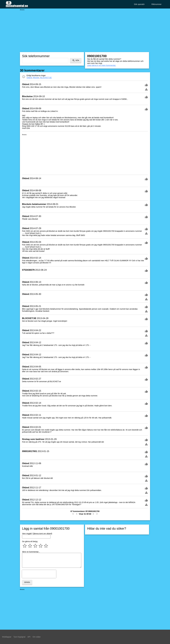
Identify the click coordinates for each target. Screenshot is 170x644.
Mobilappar (7, 637)
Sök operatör (139, 4)
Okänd (29, 78)
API (29, 637)
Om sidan (37, 637)
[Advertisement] (85, 29)
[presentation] (39, 574)
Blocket (36, 78)
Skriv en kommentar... (31, 552)
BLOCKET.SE (46, 78)
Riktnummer (157, 4)
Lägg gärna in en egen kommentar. (102, 65)
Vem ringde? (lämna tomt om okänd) (37, 534)
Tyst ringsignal (19, 637)
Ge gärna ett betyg (30, 541)
